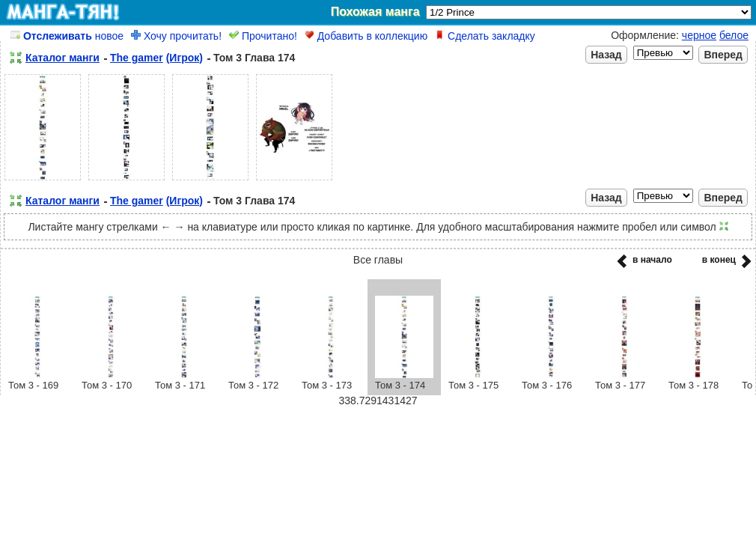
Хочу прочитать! (176, 36)
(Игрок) (185, 58)
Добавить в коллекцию (366, 36)
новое (67, 36)
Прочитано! (263, 36)
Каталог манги (63, 58)
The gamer (137, 58)
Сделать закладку (485, 36)
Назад (606, 55)
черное (699, 35)
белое (734, 35)
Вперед (723, 55)
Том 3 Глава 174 (254, 58)
